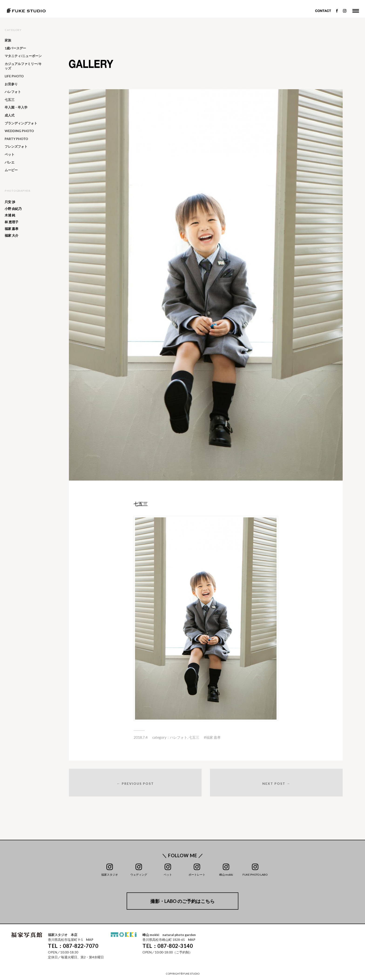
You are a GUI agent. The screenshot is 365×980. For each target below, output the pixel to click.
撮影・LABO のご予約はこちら (182, 901)
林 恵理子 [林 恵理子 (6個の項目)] (12, 222)
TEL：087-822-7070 (73, 946)
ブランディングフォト (21, 123)
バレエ (10, 162)
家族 (8, 40)
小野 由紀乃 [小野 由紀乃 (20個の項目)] (13, 209)
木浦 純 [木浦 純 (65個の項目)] (10, 215)
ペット (10, 154)
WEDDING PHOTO (19, 131)
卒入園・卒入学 (16, 107)
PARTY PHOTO (16, 139)
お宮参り (11, 84)
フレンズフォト (16, 146)
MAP (90, 940)
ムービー (11, 170)
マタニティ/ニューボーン (23, 56)
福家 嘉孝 (213, 737)
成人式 (10, 115)
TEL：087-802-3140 (168, 946)
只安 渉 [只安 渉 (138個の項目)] (10, 202)
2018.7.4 (141, 737)
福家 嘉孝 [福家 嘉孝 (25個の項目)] (12, 229)
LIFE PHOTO (14, 76)
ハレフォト (179, 737)
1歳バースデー (15, 48)
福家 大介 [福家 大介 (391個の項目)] (12, 236)
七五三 (194, 737)
